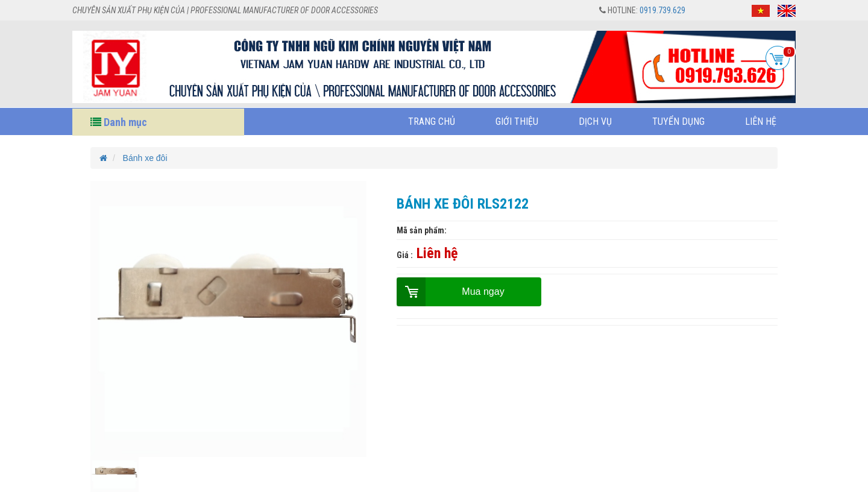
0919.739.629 (662, 10)
